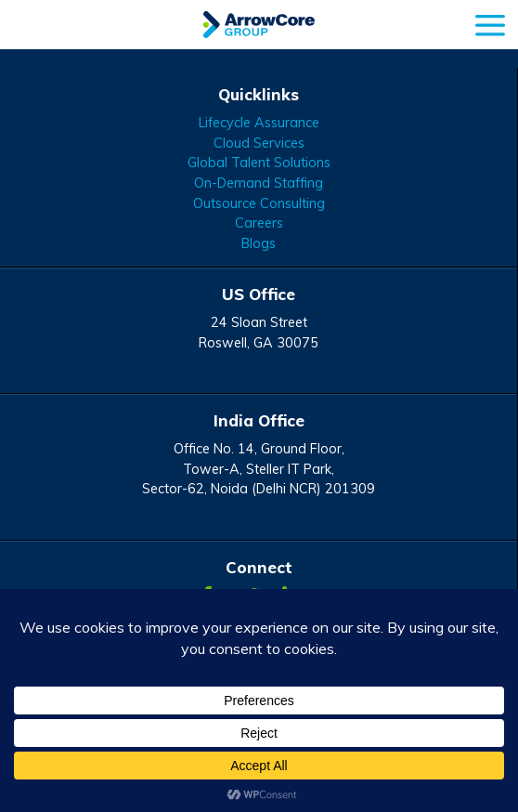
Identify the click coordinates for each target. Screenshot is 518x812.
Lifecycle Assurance (259, 123)
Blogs (259, 243)
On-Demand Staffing (259, 183)
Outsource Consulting (259, 203)
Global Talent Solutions (259, 163)
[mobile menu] (490, 23)
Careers (259, 223)
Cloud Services (259, 143)
